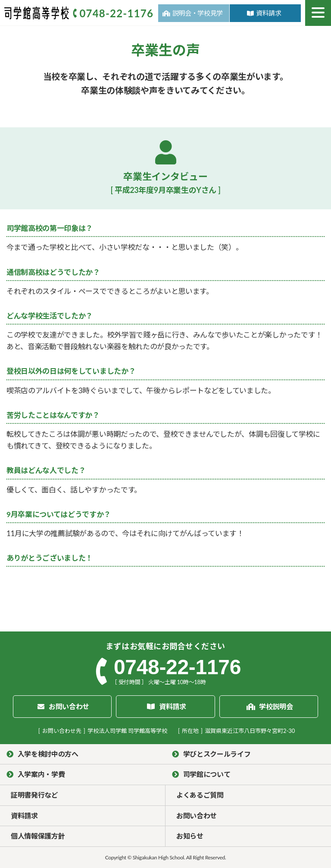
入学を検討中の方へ (48, 754)
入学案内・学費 (41, 774)
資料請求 (269, 13)
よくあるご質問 (200, 795)
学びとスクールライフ (217, 754)
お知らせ (190, 836)
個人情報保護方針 (38, 836)
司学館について (207, 774)
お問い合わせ (197, 816)
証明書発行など (34, 795)
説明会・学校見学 (198, 13)
